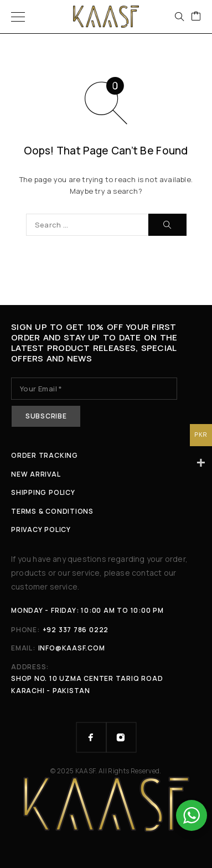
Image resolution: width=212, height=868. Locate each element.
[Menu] (18, 17)
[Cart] (196, 17)
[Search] (179, 17)
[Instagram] (121, 737)
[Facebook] (91, 737)
